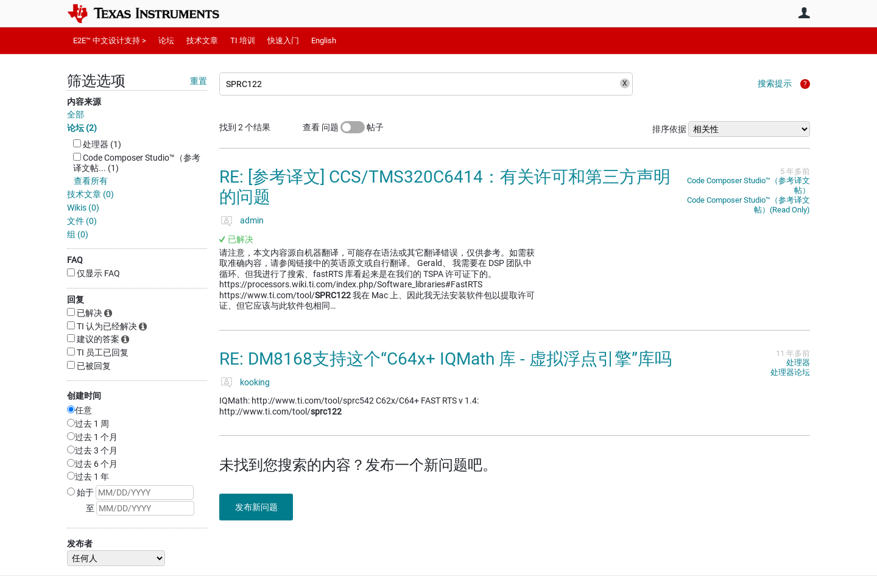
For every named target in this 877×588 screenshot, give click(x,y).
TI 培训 (243, 40)
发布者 (80, 544)
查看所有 (91, 181)
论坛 (166, 40)
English (324, 40)
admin (252, 220)
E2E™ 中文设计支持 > (110, 40)
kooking (255, 382)
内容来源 (84, 102)
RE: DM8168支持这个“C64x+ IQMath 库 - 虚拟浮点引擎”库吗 (446, 359)
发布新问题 (259, 507)
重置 (199, 81)
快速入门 (283, 40)
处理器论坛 (790, 372)
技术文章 (202, 40)
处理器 (798, 362)
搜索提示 (775, 83)
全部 (76, 114)
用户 (804, 13)
